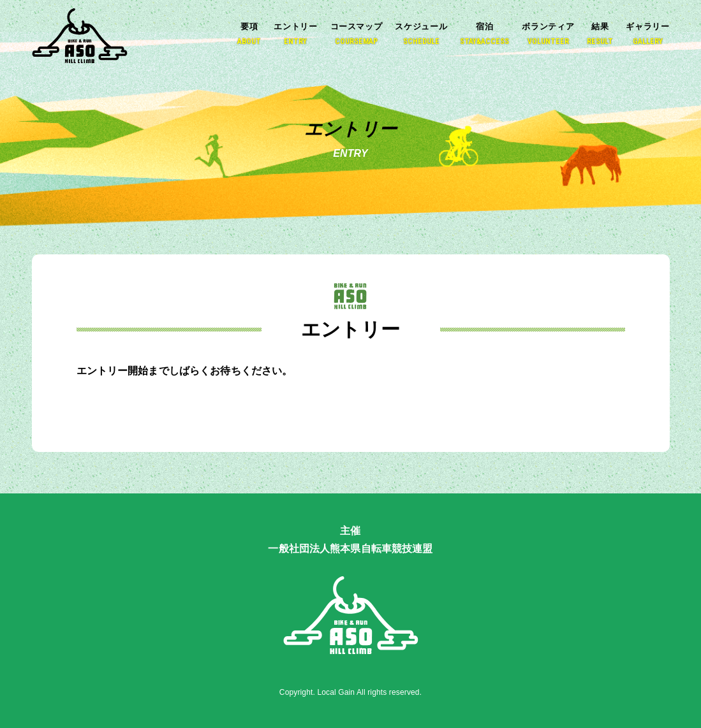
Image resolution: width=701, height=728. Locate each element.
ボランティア (548, 34)
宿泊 (484, 34)
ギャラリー (647, 34)
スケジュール (421, 34)
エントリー (295, 34)
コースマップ (357, 34)
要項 (249, 34)
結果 (600, 34)
